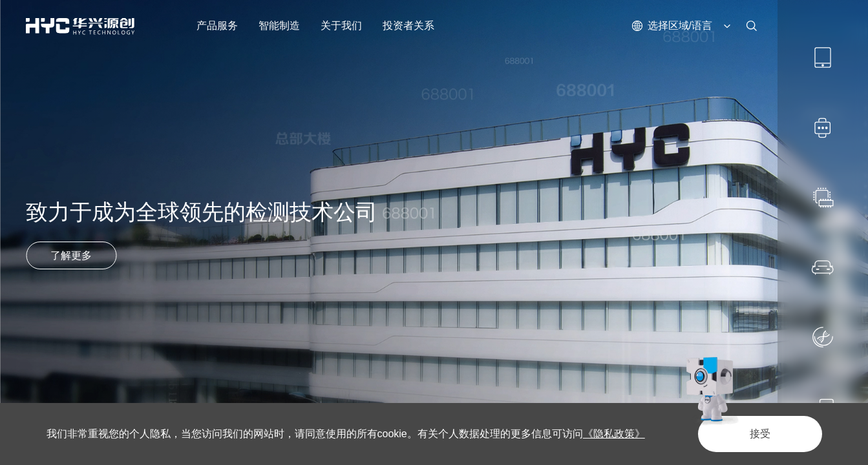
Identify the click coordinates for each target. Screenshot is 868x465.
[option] (434, 232)
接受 (760, 434)
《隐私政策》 (614, 434)
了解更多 (71, 255)
